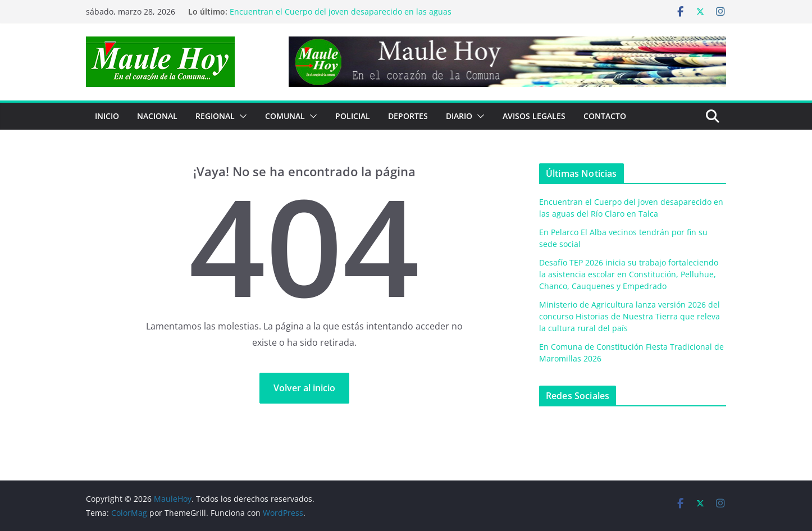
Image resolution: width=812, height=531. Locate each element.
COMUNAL (285, 116)
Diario (459, 116)
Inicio (107, 116)
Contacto (605, 116)
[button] (241, 116)
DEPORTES (408, 116)
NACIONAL (157, 116)
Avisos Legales (534, 116)
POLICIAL (353, 116)
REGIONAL (215, 116)
